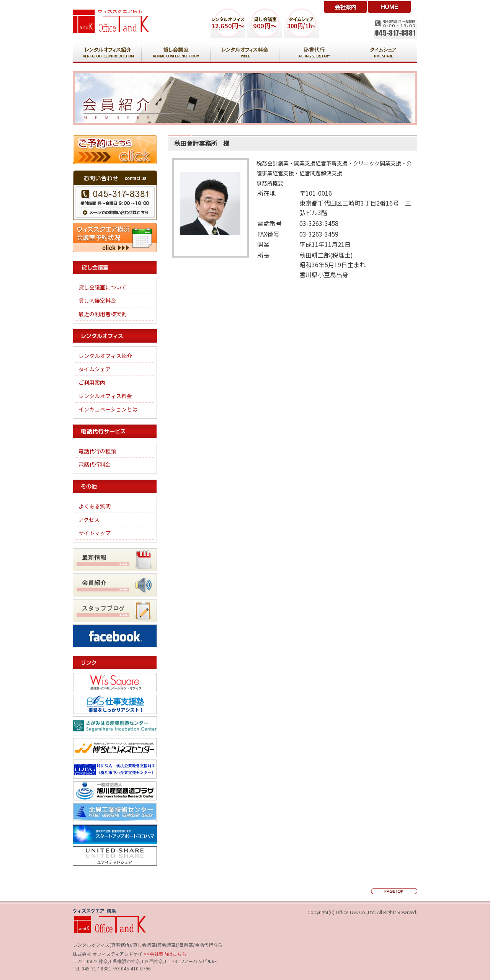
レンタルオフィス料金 (105, 396)
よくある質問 (95, 506)
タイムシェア (95, 369)
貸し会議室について (103, 287)
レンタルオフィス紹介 (105, 356)
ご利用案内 (92, 382)
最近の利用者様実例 (103, 314)
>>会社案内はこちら (164, 954)
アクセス (89, 519)
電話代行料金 (95, 464)
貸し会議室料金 (97, 301)
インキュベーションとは (108, 409)
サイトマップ (95, 533)
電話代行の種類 (97, 451)
